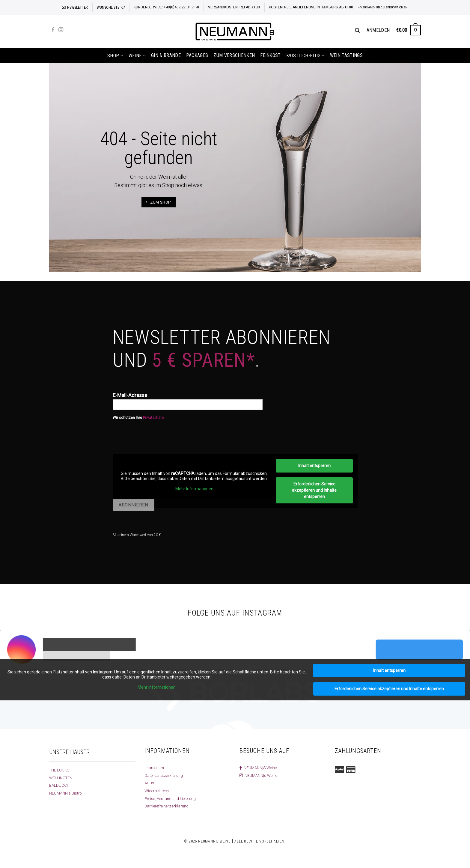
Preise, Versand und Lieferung (171, 798)
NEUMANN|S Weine (259, 768)
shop (115, 55)
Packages (197, 55)
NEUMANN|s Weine (259, 775)
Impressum (155, 768)
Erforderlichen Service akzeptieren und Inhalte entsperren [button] (314, 490)
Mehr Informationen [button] (194, 488)
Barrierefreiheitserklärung (167, 806)
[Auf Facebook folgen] (53, 30)
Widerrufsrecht (158, 791)
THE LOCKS (60, 770)
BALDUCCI (59, 785)
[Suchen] (357, 30)
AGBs (149, 783)
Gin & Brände (166, 55)
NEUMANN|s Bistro (66, 793)
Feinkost (271, 55)
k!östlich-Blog (305, 55)
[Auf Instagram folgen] (61, 30)
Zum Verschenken (234, 55)
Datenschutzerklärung (165, 775)
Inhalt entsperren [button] (314, 466)
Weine (137, 55)
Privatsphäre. (154, 418)
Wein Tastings (346, 55)
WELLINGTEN (61, 778)
